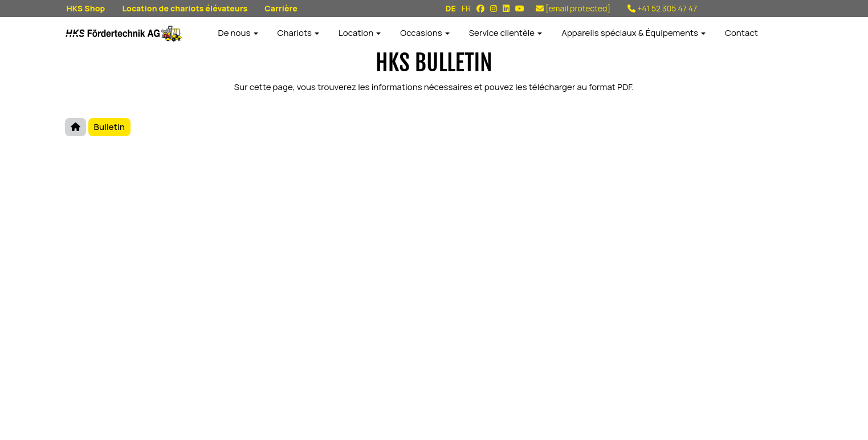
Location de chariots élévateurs (185, 8)
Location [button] (360, 33)
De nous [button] (238, 33)
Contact (741, 33)
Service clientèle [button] (506, 33)
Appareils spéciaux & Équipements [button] (633, 33)
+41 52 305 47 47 (662, 8)
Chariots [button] (298, 33)
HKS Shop (86, 8)
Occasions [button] (425, 33)
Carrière (281, 8)
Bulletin (109, 127)
